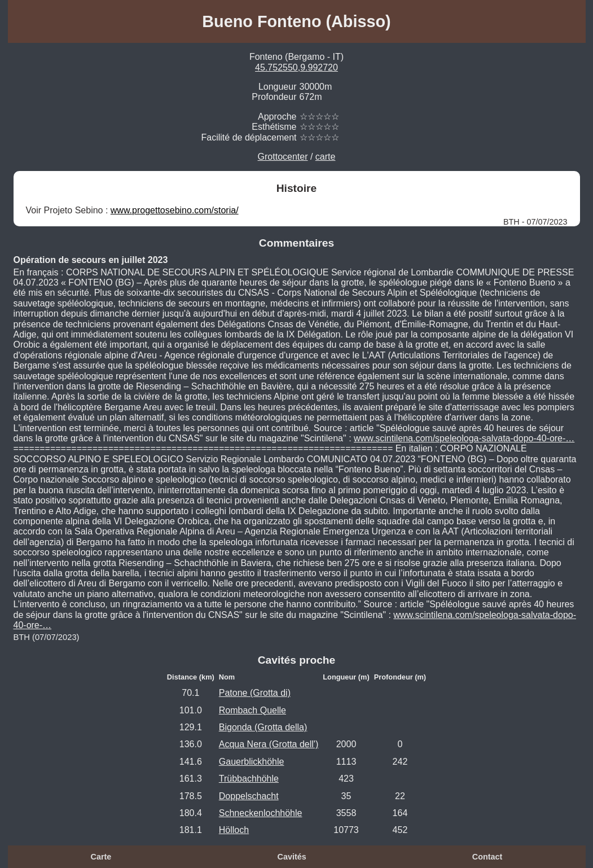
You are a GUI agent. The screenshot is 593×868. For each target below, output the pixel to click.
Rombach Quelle (252, 710)
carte (326, 157)
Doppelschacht (249, 796)
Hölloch (234, 830)
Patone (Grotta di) (255, 693)
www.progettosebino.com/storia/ (175, 210)
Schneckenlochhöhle (261, 813)
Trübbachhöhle (249, 779)
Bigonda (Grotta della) (263, 727)
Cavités (292, 857)
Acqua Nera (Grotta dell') (269, 744)
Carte (101, 857)
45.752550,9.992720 (296, 67)
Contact (487, 857)
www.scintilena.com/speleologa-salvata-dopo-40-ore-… (464, 438)
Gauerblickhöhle (252, 762)
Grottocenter (283, 157)
